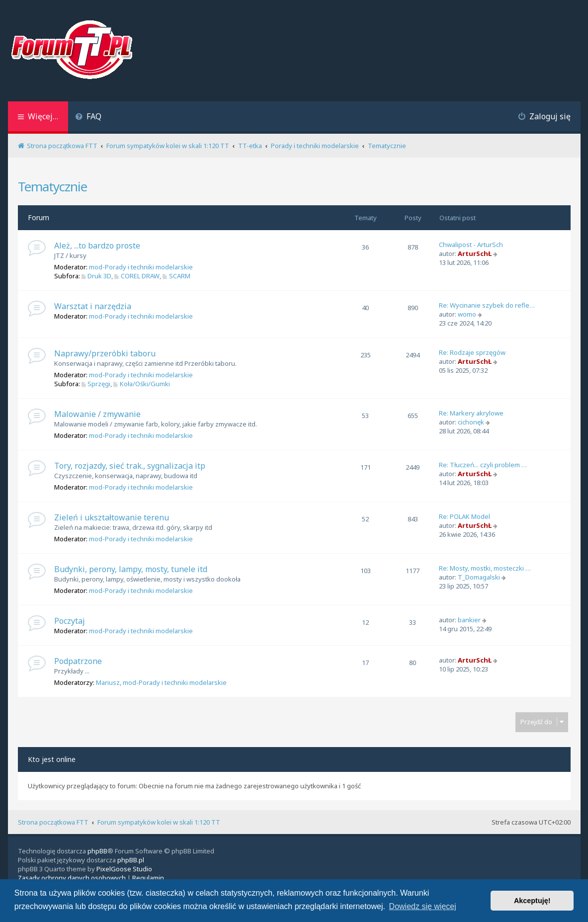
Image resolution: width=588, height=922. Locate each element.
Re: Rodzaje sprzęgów (472, 352)
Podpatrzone (78, 661)
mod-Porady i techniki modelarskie (141, 267)
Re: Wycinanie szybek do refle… (487, 305)
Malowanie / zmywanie (97, 414)
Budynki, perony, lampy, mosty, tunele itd (131, 569)
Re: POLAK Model (464, 516)
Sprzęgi (96, 384)
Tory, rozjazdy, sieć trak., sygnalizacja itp (130, 466)
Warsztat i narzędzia (93, 306)
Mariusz (108, 682)
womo (467, 314)
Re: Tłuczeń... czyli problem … (483, 465)
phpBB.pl (131, 860)
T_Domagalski (479, 577)
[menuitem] (89, 118)
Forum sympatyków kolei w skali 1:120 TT (159, 822)
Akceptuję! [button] (532, 901)
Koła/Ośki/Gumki (142, 384)
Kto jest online (52, 759)
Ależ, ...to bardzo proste (97, 246)
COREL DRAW (137, 276)
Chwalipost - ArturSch (471, 245)
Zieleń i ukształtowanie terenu (112, 517)
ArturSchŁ (475, 253)
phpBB (97, 851)
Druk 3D (97, 276)
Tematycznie (52, 186)
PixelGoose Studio (124, 869)
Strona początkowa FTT (53, 822)
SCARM (176, 276)
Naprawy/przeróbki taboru (105, 353)
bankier (469, 620)
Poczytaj (70, 621)
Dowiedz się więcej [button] (423, 906)
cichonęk (471, 422)
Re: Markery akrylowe (471, 413)
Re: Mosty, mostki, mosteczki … (485, 568)
